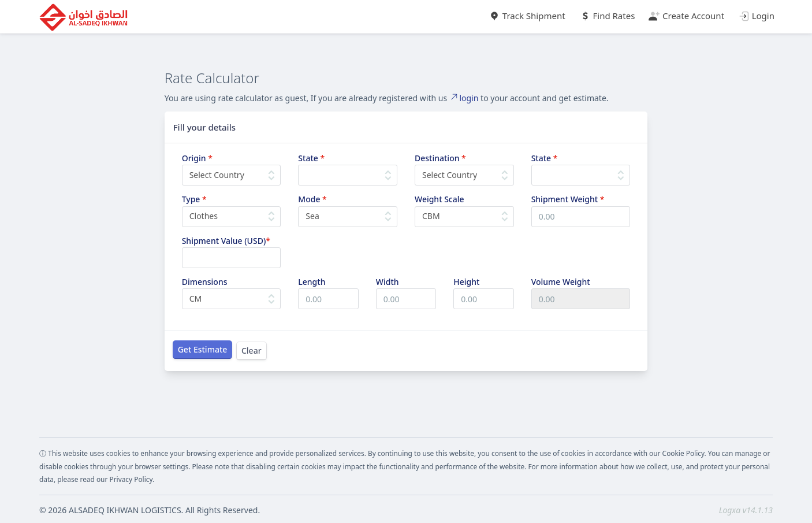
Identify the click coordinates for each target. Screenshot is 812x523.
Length (312, 282)
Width (388, 282)
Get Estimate (203, 349)
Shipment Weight (568, 199)
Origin (197, 158)
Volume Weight (561, 282)
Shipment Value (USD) (226, 241)
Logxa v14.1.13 (746, 510)
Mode (312, 199)
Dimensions (205, 282)
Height (466, 282)
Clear (252, 350)
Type (194, 199)
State (311, 158)
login (464, 98)
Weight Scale (439, 199)
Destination (440, 158)
